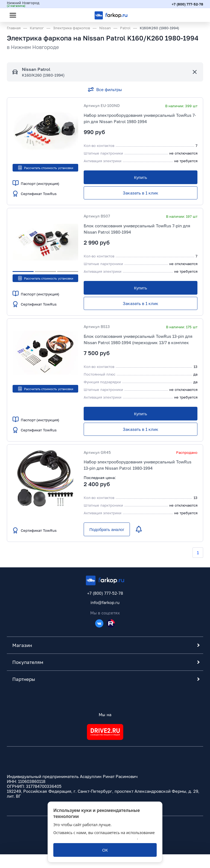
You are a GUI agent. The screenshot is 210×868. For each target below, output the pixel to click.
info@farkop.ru (105, 602)
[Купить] (141, 177)
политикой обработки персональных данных (95, 838)
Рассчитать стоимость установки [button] (45, 168)
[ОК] (105, 850)
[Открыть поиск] (28, 15)
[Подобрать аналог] (107, 529)
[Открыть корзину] (194, 15)
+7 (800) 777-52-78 (187, 4)
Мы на (105, 715)
